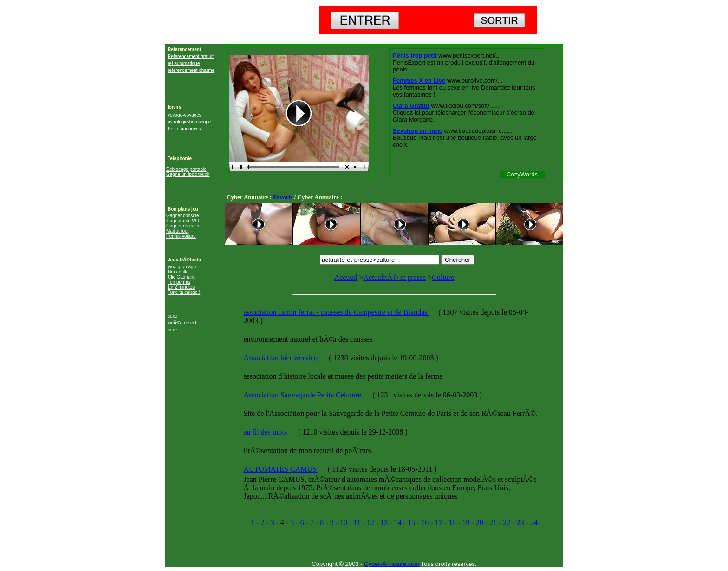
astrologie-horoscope (189, 122)
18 (452, 522)
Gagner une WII (183, 221)
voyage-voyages (185, 115)
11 (357, 522)
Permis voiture (181, 236)
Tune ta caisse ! (184, 292)
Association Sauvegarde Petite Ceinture (303, 395)
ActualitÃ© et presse (394, 277)
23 (520, 522)
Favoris (283, 197)
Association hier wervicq (281, 358)
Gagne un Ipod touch (188, 174)
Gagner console (183, 216)
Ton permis (179, 282)
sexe (172, 316)
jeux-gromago (182, 267)
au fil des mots (266, 432)
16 (425, 522)
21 (493, 522)
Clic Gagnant (181, 277)
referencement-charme (191, 70)
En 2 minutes (181, 287)
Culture (443, 277)
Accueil (346, 277)
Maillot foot (177, 231)
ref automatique (184, 63)
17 (439, 522)
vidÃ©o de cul (182, 323)
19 (466, 522)
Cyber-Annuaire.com (392, 564)
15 (411, 522)
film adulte (178, 272)
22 (507, 522)
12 (370, 522)
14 (398, 522)
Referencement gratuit (191, 56)
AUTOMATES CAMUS (281, 469)
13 (384, 522)
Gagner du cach (183, 226)
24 (534, 522)
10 (344, 522)
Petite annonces (184, 129)
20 (480, 522)
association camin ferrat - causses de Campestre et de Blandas (336, 312)
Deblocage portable (186, 169)
